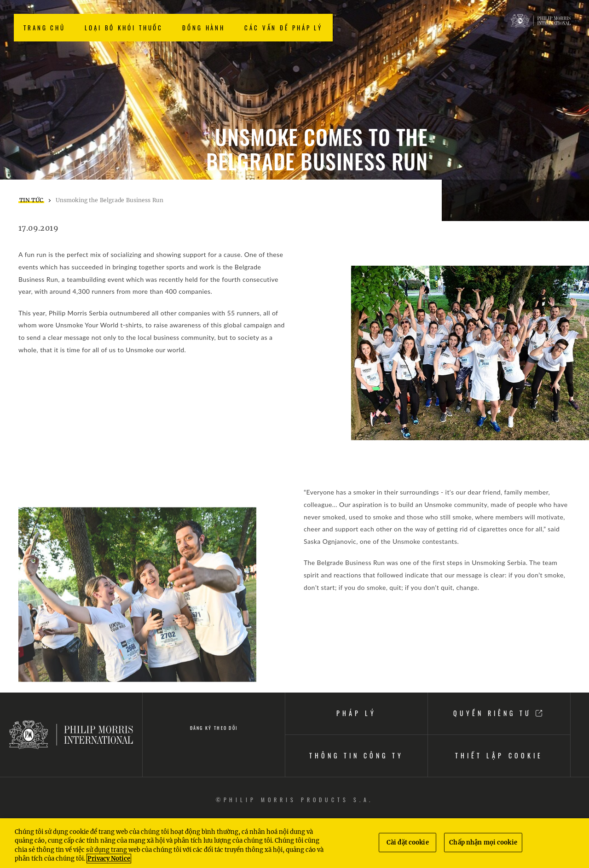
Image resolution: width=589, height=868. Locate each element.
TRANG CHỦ (44, 28)
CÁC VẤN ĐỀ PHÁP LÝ (283, 28)
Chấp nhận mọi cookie (483, 842)
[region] (294, 843)
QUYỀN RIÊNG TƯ (499, 713)
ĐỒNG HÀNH (204, 28)
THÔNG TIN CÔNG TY (356, 755)
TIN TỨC (31, 200)
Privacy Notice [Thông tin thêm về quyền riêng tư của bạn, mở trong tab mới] (109, 859)
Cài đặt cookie (408, 842)
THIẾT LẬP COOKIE (499, 755)
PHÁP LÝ (356, 713)
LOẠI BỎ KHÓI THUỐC (124, 28)
